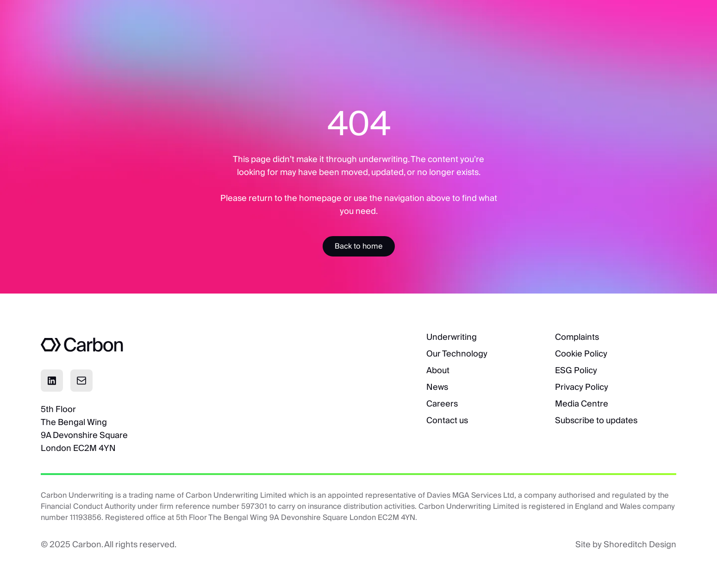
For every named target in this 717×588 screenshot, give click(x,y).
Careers (442, 403)
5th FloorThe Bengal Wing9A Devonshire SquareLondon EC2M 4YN (84, 428)
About (438, 370)
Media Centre (582, 403)
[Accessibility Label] (359, 246)
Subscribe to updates (596, 420)
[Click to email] (81, 381)
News (437, 387)
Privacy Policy (582, 387)
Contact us (447, 420)
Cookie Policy (581, 353)
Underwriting (452, 337)
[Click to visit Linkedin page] (52, 381)
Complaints (577, 337)
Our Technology (457, 353)
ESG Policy (576, 370)
